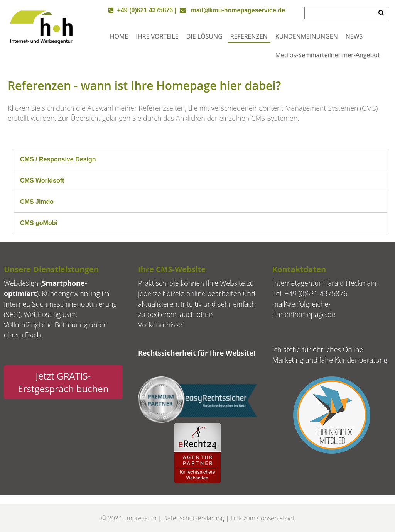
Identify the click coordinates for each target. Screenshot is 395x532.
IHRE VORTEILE (157, 36)
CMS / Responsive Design (58, 159)
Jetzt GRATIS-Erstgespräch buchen (63, 382)
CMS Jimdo (37, 202)
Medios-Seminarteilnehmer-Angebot (328, 55)
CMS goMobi (39, 223)
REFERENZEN (249, 36)
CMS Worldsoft (42, 180)
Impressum (141, 518)
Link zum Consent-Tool (262, 518)
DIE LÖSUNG (204, 36)
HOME (119, 36)
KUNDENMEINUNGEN (307, 36)
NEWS (354, 36)
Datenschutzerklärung (194, 518)
